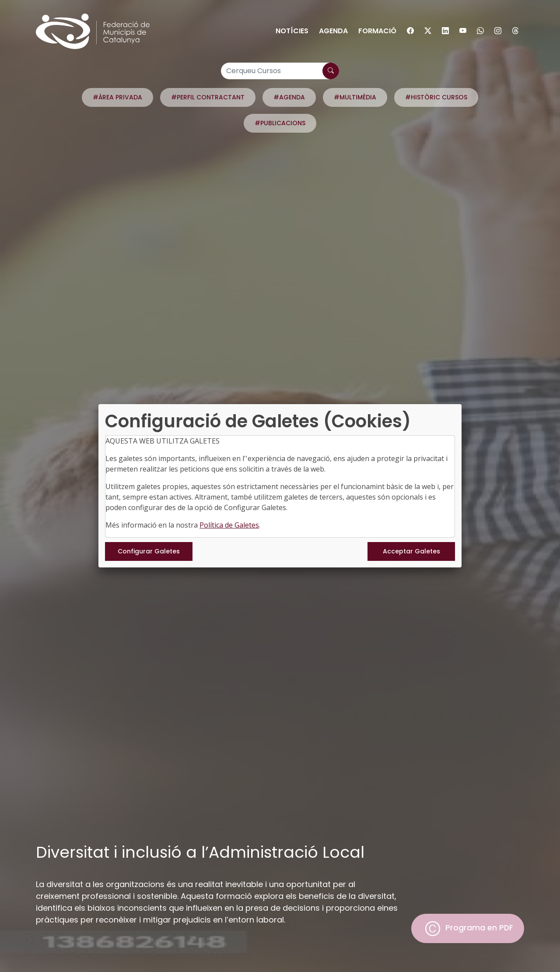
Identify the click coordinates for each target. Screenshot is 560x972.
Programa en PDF (468, 928)
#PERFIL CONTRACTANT (208, 97)
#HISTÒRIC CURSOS (436, 97)
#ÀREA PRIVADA (117, 97)
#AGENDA (289, 97)
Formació (377, 31)
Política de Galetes (229, 525)
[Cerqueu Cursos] (280, 71)
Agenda (333, 31)
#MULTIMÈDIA (355, 97)
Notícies (292, 31)
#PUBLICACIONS (280, 123)
